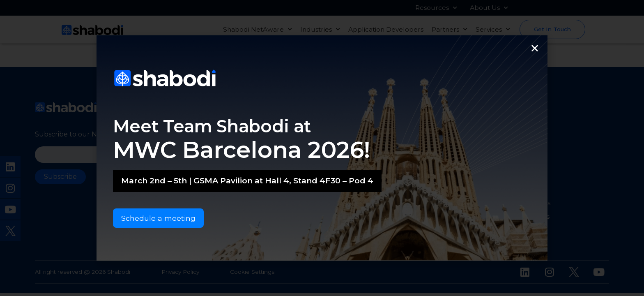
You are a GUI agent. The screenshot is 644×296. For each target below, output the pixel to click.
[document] (322, 148)
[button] (535, 48)
